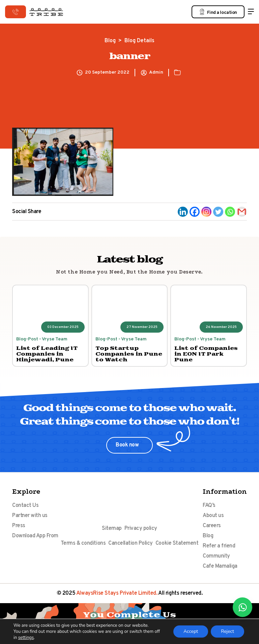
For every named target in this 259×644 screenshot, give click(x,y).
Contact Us (25, 506)
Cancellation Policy (131, 543)
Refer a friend (219, 546)
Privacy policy (141, 529)
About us (213, 516)
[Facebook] (195, 212)
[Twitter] (218, 212)
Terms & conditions (83, 543)
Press (19, 526)
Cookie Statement (177, 543)
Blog (110, 41)
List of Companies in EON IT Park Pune (206, 354)
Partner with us (30, 516)
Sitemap (112, 529)
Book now (128, 445)
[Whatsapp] (230, 212)
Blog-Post (27, 339)
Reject (227, 631)
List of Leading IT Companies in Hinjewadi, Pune (47, 354)
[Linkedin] (183, 212)
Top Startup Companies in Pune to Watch (129, 354)
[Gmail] (242, 212)
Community (216, 556)
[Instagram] (206, 212)
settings (26, 638)
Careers (212, 526)
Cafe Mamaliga (220, 566)
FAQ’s (209, 506)
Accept (191, 631)
